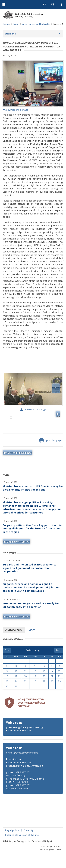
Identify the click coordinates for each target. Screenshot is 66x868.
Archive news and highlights (36, 24)
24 (16, 697)
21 (52, 691)
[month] (37, 666)
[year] (29, 666)
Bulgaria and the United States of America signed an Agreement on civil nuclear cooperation (30, 583)
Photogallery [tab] (14, 645)
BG (45, 4)
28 (52, 697)
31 (16, 702)
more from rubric (16, 557)
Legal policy (12, 845)
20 (44, 691)
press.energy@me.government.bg (24, 742)
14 (52, 686)
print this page (50, 456)
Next (56, 388)
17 (16, 691)
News (16, 24)
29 (59, 697)
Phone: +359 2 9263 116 (18, 746)
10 (16, 686)
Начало (7, 24)
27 (44, 697)
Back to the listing (18, 468)
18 (25, 691)
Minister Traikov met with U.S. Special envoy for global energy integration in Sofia (33, 503)
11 (25, 686)
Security (29, 845)
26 (35, 697)
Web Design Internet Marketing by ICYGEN (50, 863)
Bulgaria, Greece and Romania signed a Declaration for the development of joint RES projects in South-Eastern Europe (31, 603)
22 (59, 691)
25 (25, 697)
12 (35, 686)
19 (35, 691)
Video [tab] (32, 645)
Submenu (10, 34)
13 (44, 686)
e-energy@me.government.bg (22, 768)
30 (7, 702)
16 (7, 691)
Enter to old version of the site (22, 850)
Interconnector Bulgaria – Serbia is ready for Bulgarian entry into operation (31, 620)
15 (59, 686)
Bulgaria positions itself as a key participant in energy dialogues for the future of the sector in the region (32, 544)
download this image (15, 110)
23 (7, 697)
